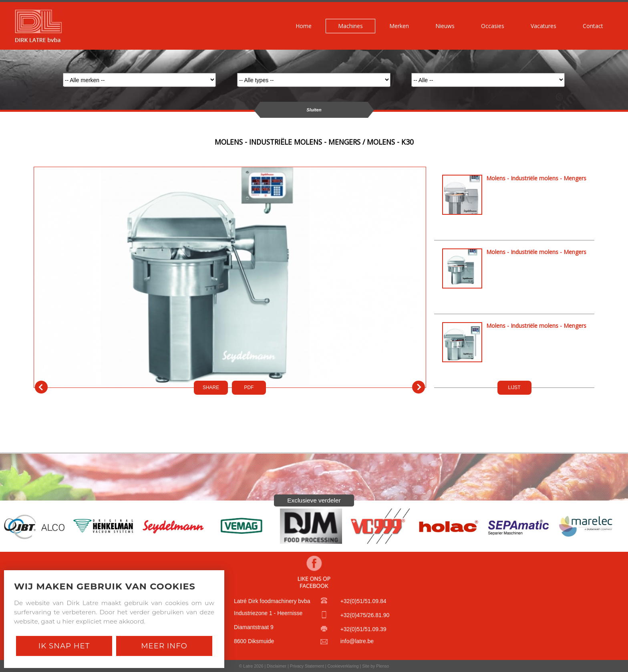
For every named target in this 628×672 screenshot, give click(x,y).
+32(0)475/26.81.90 (365, 615)
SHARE (211, 387)
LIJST (514, 387)
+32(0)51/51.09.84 (363, 601)
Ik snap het (64, 646)
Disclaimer (277, 666)
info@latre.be (357, 641)
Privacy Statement (307, 666)
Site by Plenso (375, 666)
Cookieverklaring (343, 666)
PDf (249, 387)
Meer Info (164, 646)
